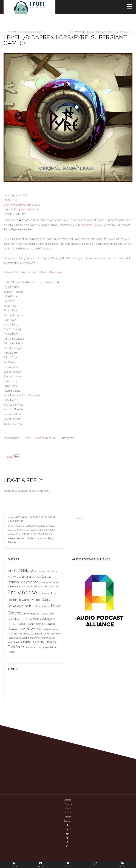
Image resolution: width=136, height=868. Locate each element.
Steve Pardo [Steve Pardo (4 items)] (23, 642)
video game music (45, 438)
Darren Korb (21, 195)
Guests (68, 804)
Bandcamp (56, 273)
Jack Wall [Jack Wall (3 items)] (44, 606)
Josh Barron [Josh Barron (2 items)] (26, 619)
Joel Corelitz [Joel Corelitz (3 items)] (42, 614)
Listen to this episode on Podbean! (22, 205)
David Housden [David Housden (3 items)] (35, 586)
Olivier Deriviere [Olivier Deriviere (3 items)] (52, 634)
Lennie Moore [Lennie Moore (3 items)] (34, 624)
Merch (68, 817)
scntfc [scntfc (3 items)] (44, 638)
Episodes (68, 800)
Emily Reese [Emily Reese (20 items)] (22, 592)
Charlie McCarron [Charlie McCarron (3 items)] (32, 577)
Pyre (14, 200)
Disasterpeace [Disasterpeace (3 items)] (51, 586)
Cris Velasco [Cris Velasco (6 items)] (29, 582)
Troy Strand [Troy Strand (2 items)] (43, 647)
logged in (23, 491)
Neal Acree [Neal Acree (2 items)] (17, 634)
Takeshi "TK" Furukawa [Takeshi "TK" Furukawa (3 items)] (44, 642)
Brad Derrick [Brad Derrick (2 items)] (52, 571)
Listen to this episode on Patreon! (21, 209)
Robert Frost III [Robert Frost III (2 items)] (14, 638)
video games (67, 438)
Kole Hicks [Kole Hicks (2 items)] (21, 624)
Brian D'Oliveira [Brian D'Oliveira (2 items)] (15, 577)
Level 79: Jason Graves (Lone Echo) (24, 32)
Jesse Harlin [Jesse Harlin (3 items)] (28, 614)
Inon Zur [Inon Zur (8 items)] (31, 606)
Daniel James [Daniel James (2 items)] (45, 582)
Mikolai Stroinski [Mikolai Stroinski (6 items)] (30, 629)
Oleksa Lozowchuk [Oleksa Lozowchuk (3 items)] (33, 634)
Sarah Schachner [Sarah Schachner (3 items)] (31, 638)
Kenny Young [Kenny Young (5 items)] (42, 619)
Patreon (68, 821)
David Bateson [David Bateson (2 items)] (20, 587)
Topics (68, 808)
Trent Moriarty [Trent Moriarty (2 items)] (31, 647)
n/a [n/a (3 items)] (10, 634)
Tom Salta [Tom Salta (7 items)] (16, 647)
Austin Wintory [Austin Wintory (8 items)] (20, 571)
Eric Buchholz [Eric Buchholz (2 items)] (44, 594)
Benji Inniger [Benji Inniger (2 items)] (39, 571)
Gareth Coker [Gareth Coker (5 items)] (31, 600)
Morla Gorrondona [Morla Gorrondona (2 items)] (51, 630)
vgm (28, 438)
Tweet (9, 457)
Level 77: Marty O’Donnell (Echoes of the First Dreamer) (101, 32)
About (68, 813)
